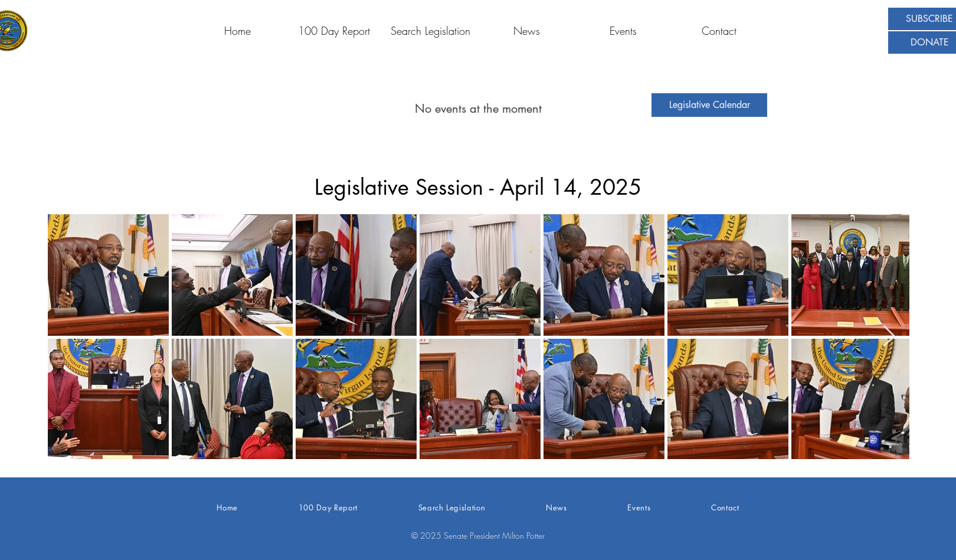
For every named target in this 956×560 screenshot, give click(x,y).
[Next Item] (889, 337)
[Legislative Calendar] (709, 105)
